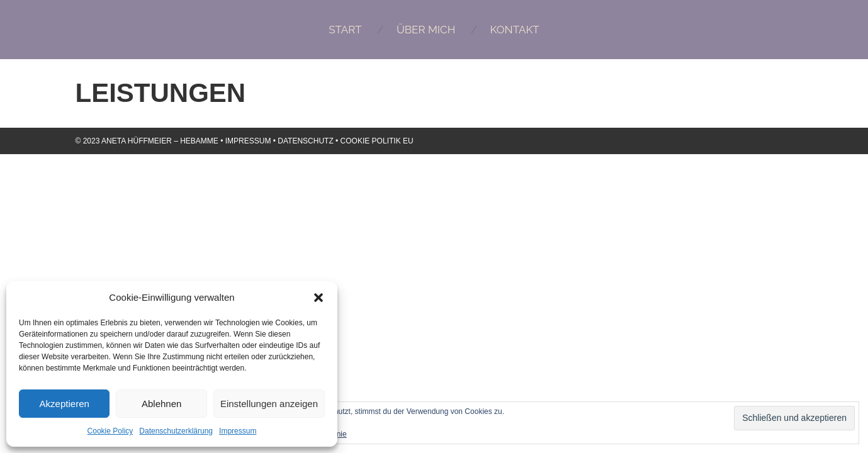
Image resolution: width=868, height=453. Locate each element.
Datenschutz (305, 141)
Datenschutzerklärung (176, 431)
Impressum (238, 431)
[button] (318, 298)
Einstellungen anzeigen (269, 404)
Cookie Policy (110, 431)
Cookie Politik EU (377, 141)
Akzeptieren (65, 404)
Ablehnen (161, 404)
